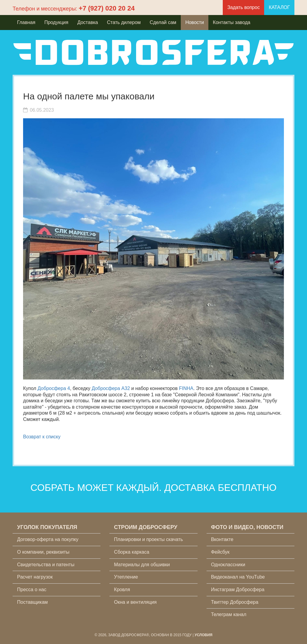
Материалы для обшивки (142, 565)
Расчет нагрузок (35, 577)
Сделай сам (163, 22)
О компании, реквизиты (43, 552)
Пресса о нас (32, 590)
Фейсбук (220, 552)
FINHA (186, 388)
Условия (204, 635)
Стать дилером (124, 22)
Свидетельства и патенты (46, 565)
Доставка (88, 22)
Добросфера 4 (54, 388)
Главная (26, 22)
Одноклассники (228, 565)
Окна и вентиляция (135, 602)
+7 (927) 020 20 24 (107, 8)
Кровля (122, 590)
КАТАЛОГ (279, 7)
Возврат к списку (42, 437)
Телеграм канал (229, 614)
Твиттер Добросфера (235, 602)
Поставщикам (32, 602)
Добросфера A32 (111, 388)
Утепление (126, 577)
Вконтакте (222, 539)
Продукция (56, 22)
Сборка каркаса (132, 552)
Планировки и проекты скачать (148, 539)
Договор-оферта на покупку (48, 539)
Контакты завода (232, 22)
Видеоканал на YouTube (238, 577)
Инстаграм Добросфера (238, 590)
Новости (195, 22)
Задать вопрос (243, 7)
